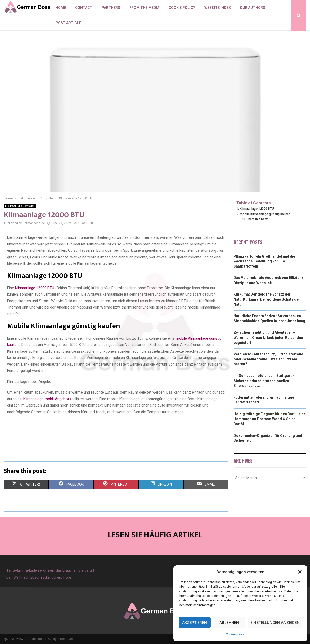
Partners (111, 8)
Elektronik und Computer (20, 206)
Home (61, 8)
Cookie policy (235, 634)
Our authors (253, 8)
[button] (300, 572)
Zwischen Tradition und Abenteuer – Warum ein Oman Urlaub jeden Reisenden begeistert (268, 337)
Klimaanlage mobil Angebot (46, 399)
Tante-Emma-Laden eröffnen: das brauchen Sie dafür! (50, 570)
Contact (84, 8)
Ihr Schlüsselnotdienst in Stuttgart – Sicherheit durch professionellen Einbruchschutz (264, 381)
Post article (68, 23)
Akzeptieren (194, 623)
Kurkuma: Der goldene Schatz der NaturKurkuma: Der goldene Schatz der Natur (267, 299)
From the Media (144, 8)
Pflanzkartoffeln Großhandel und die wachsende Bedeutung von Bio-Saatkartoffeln (264, 261)
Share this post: (257, 219)
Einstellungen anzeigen (275, 623)
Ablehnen (229, 623)
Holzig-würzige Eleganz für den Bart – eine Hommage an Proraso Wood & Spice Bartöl (270, 419)
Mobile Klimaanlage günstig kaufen (265, 214)
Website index (218, 8)
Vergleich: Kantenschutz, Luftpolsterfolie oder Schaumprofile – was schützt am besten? (268, 359)
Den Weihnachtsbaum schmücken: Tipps (39, 577)
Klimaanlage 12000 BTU (35, 288)
